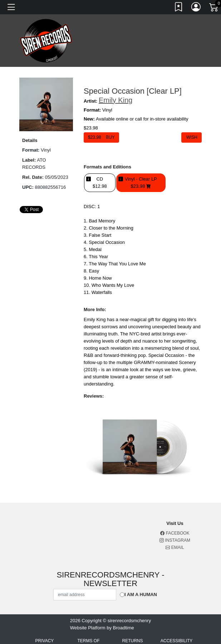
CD (100, 183)
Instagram (175, 540)
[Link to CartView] (214, 7)
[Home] (46, 40)
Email (175, 547)
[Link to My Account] (196, 8)
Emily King (116, 100)
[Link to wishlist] (179, 8)
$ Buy (101, 137)
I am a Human (141, 594)
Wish (191, 137)
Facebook (175, 533)
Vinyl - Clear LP (141, 183)
